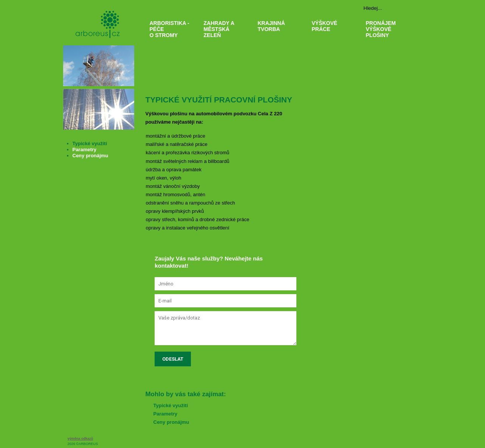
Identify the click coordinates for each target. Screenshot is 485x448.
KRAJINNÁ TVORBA (280, 43)
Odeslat (173, 359)
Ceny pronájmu (171, 422)
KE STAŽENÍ (250, 8)
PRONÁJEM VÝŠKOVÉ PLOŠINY (388, 43)
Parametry (166, 414)
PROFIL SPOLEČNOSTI (204, 8)
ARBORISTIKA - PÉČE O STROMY (172, 43)
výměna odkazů (81, 439)
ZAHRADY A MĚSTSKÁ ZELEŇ (226, 43)
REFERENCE (285, 8)
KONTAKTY (345, 8)
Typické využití (171, 405)
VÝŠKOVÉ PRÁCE (334, 43)
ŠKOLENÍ (316, 8)
